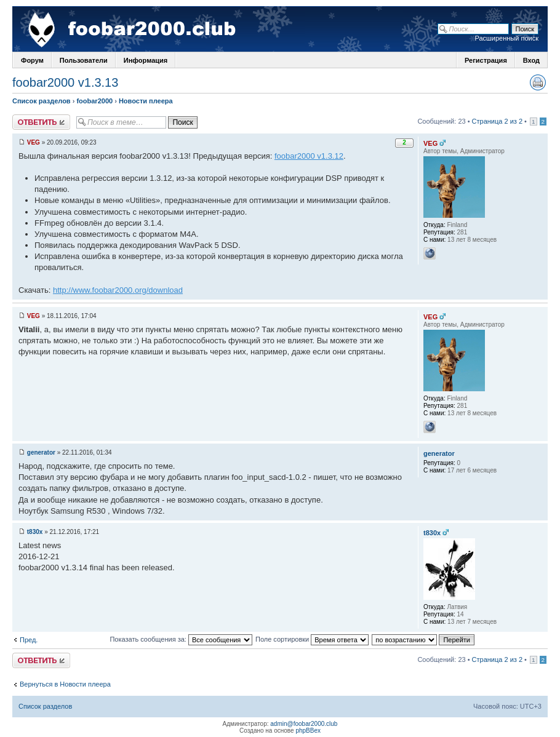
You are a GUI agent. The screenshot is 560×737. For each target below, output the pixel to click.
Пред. (29, 640)
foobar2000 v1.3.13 (65, 82)
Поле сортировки (312, 639)
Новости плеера (146, 101)
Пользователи (84, 60)
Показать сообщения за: (181, 639)
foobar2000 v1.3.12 (309, 156)
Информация (146, 60)
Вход (531, 60)
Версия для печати (538, 82)
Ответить (41, 122)
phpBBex (308, 731)
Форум (32, 60)
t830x (35, 532)
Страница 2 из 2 (497, 121)
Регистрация (486, 60)
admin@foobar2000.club (304, 724)
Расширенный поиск (506, 38)
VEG (34, 142)
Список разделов (42, 101)
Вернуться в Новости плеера (65, 684)
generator (41, 452)
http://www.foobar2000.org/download (118, 290)
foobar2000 (94, 101)
